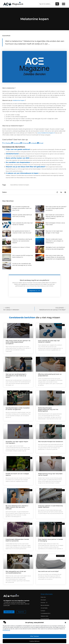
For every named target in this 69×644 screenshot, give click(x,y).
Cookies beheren (35, 641)
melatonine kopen (19, 100)
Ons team (43, 600)
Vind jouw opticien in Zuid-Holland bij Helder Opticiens (50, 507)
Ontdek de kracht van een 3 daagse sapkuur (17, 474)
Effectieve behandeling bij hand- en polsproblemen (50, 375)
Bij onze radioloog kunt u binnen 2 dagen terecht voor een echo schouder (17, 507)
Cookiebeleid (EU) (46, 613)
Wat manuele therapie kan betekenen (51, 442)
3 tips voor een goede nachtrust (18, 149)
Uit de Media (44, 608)
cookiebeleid (6, 630)
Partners (44, 603)
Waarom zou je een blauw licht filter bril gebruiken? (26, 167)
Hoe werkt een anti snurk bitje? (48, 571)
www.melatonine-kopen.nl (46, 133)
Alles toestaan (35, 636)
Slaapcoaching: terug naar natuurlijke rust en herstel (50, 474)
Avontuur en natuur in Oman (21, 247)
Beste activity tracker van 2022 (17, 158)
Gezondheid (6, 36)
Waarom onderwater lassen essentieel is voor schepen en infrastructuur (54, 241)
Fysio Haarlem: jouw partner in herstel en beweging (50, 540)
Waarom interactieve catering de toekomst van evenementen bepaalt (22, 241)
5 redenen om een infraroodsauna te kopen (22, 173)
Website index (44, 616)
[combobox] (47, 4)
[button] (65, 623)
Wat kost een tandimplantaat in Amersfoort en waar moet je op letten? (16, 376)
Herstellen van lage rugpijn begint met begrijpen (17, 442)
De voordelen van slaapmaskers (18, 162)
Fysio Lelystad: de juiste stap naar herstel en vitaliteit (49, 341)
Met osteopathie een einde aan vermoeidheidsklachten (16, 572)
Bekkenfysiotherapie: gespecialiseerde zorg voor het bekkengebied (48, 409)
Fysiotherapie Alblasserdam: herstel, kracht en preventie (17, 540)
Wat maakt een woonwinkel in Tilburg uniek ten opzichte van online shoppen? (55, 216)
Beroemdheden (45, 605)
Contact (43, 611)
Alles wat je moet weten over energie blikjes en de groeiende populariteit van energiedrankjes (55, 257)
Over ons (43, 597)
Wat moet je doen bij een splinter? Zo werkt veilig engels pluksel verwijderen (56, 208)
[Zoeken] (57, 4)
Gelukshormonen (12, 154)
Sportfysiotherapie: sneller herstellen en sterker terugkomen (18, 409)
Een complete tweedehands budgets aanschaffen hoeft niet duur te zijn (22, 208)
